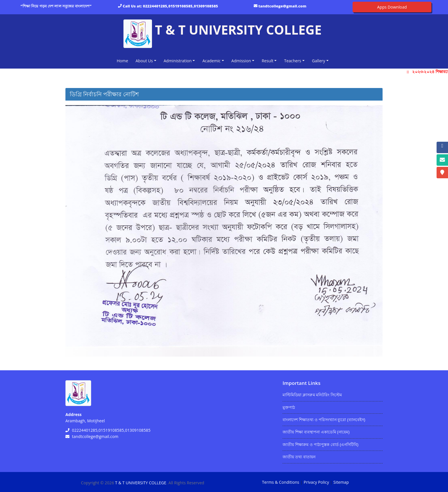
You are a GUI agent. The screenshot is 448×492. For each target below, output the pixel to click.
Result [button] (268, 61)
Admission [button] (241, 61)
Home (123, 60)
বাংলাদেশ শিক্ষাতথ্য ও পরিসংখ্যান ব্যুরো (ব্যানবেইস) (324, 420)
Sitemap (341, 482)
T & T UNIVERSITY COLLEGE (141, 483)
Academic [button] (211, 61)
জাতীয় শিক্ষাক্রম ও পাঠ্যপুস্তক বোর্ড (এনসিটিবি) (320, 444)
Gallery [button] (319, 61)
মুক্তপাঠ (289, 407)
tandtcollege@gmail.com (282, 6)
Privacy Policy (316, 482)
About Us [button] (144, 61)
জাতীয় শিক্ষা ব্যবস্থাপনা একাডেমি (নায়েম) (316, 432)
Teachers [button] (293, 61)
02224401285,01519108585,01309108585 (180, 6)
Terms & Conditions (281, 482)
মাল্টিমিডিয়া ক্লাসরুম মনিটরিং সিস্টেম (312, 395)
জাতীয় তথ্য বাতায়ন (299, 457)
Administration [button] (178, 61)
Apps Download (392, 7)
